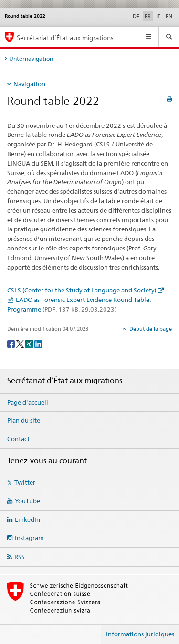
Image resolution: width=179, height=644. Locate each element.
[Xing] (30, 343)
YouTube (27, 501)
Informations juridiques (140, 634)
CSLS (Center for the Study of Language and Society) (82, 290)
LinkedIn (27, 519)
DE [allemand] (136, 16)
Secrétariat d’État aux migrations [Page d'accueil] (65, 37)
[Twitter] (21, 343)
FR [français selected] (148, 16)
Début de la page (150, 329)
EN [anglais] (169, 16)
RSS (20, 557)
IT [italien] (158, 16)
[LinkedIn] (38, 343)
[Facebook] (12, 343)
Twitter (25, 482)
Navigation (29, 84)
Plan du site (24, 420)
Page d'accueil (28, 402)
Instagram (29, 538)
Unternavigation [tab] (31, 58)
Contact (18, 439)
